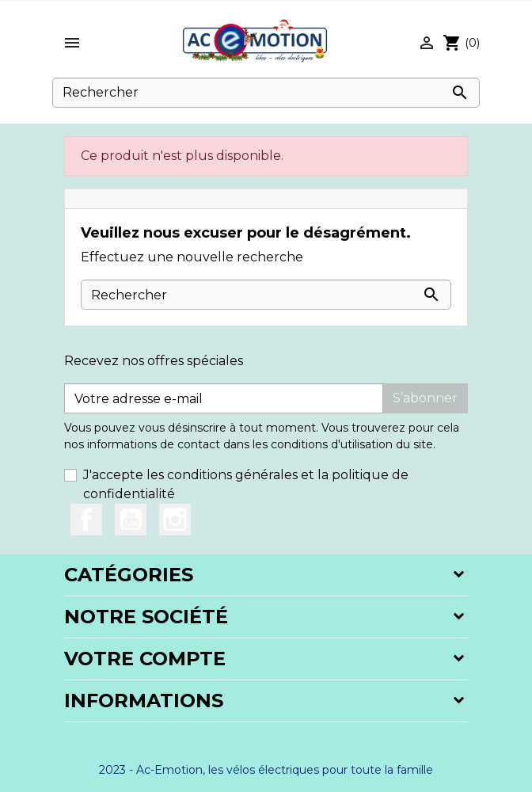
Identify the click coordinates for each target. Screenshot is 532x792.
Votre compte (145, 659)
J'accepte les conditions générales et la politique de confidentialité (246, 484)
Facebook (86, 520)
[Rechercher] (266, 93)
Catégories (129, 575)
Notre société (146, 617)
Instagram (175, 520)
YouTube (131, 520)
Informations (144, 701)
